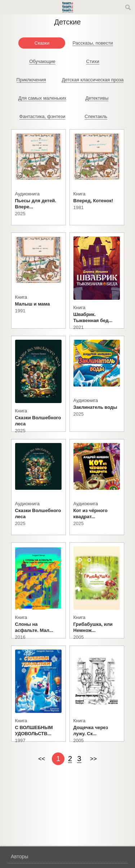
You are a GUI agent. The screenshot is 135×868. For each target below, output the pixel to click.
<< (42, 759)
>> (93, 759)
